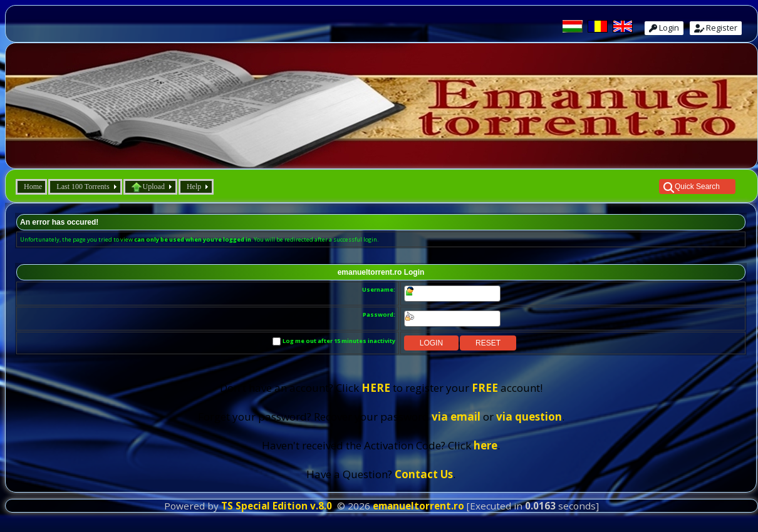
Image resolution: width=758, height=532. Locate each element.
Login (664, 28)
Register (716, 28)
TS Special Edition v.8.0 (277, 506)
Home (33, 187)
